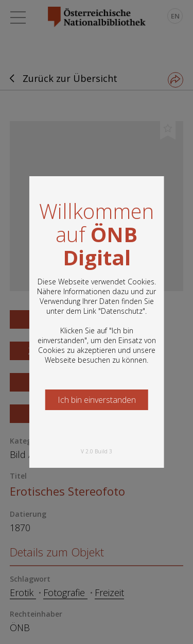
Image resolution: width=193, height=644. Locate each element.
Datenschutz (122, 311)
